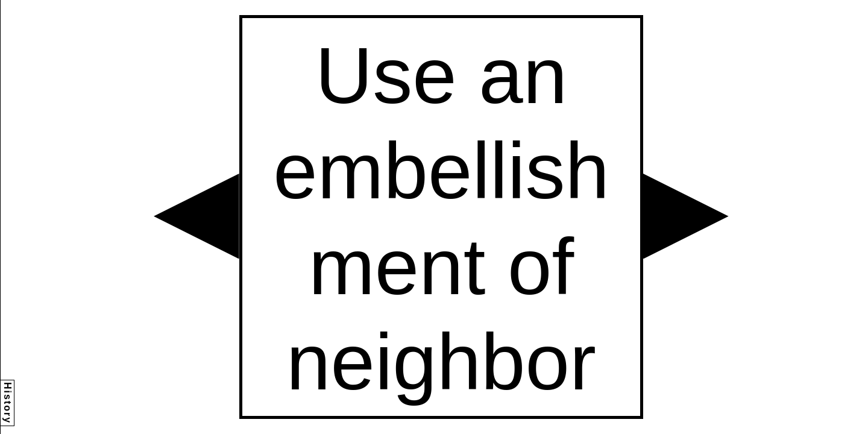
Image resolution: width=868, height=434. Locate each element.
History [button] (8, 403)
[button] (197, 216)
